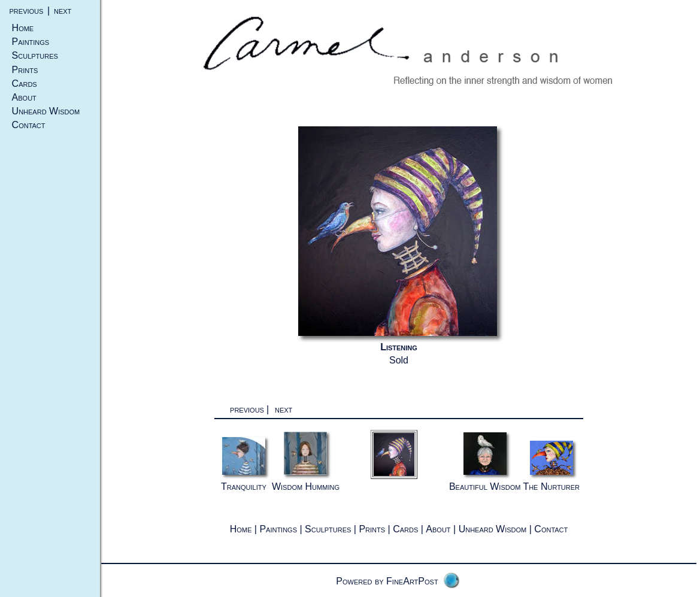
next (63, 10)
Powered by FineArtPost (387, 581)
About (24, 97)
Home (23, 28)
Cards (25, 84)
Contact (29, 125)
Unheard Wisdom (46, 111)
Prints (25, 70)
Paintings (31, 42)
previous (27, 10)
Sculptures (35, 55)
